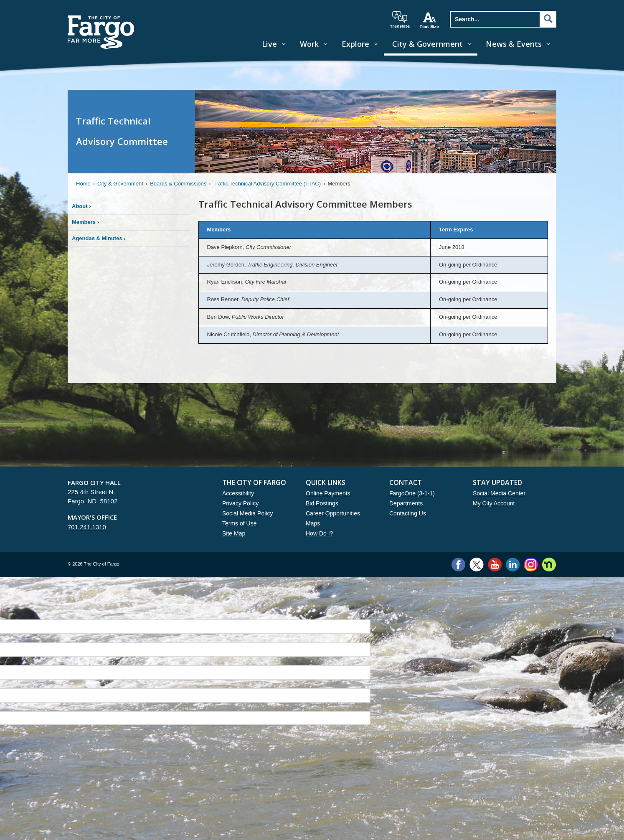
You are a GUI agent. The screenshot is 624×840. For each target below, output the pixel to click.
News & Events (514, 44)
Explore (355, 44)
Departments (406, 503)
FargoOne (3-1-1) (412, 493)
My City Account (494, 503)
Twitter (477, 565)
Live (269, 44)
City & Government (427, 44)
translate (400, 20)
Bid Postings (322, 503)
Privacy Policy (240, 503)
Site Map (234, 533)
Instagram (531, 565)
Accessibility (238, 493)
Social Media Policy (247, 513)
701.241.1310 (87, 527)
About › (81, 206)
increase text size (430, 20)
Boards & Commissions (178, 184)
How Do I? (319, 533)
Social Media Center (499, 493)
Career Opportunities (333, 513)
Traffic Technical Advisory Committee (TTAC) (267, 184)
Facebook (458, 565)
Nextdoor (549, 565)
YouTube (495, 565)
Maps (313, 523)
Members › (85, 222)
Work (309, 44)
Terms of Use (239, 523)
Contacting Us (408, 513)
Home (83, 184)
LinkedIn (513, 565)
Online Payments (328, 493)
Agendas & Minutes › (99, 238)
